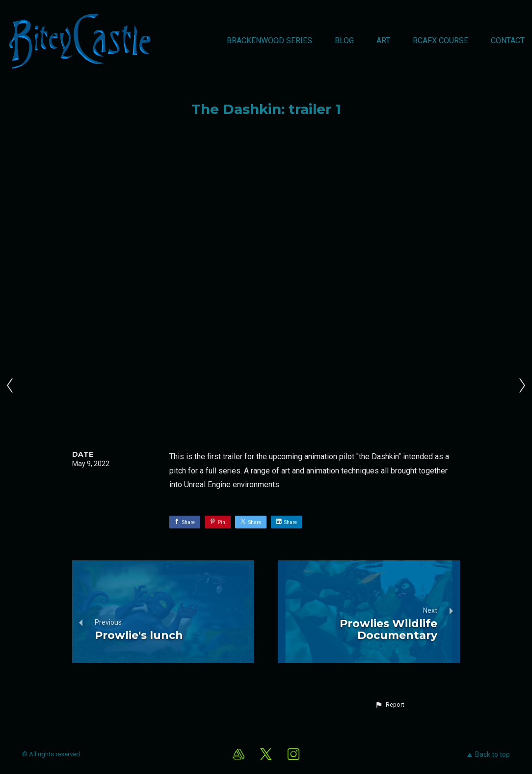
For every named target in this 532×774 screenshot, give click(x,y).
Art (383, 41)
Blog (344, 41)
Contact (508, 41)
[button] (390, 705)
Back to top (489, 754)
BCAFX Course (440, 41)
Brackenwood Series (269, 41)
